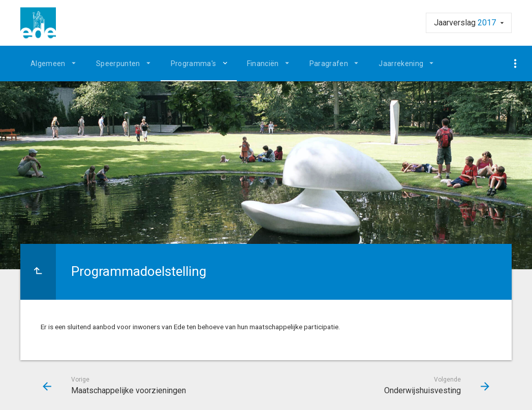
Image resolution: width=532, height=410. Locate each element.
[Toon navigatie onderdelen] (515, 64)
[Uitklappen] (227, 63)
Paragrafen (329, 64)
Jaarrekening (401, 64)
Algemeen (48, 64)
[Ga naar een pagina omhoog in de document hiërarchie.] (38, 272)
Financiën (263, 64)
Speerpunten (118, 64)
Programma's (194, 64)
